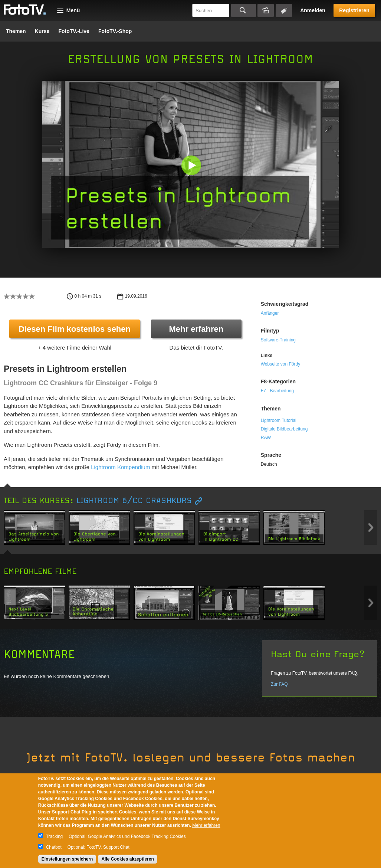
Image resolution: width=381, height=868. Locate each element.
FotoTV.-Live (74, 31)
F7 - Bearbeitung (277, 391)
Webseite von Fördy (281, 364)
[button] (192, 166)
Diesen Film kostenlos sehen (75, 329)
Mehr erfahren (196, 329)
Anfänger (270, 313)
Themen (16, 31)
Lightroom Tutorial (279, 420)
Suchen (244, 10)
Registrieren (354, 10)
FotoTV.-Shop (115, 31)
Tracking (55, 836)
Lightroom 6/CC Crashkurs (134, 501)
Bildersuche (266, 10)
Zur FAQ (279, 684)
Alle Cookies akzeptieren (127, 859)
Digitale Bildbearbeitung (284, 429)
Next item (371, 528)
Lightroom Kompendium (120, 467)
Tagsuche (284, 10)
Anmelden (313, 10)
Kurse (42, 31)
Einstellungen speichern (67, 859)
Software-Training (278, 340)
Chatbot (54, 847)
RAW (266, 438)
